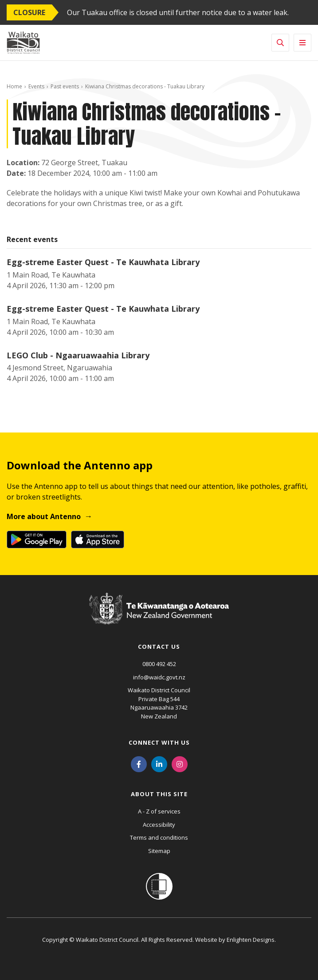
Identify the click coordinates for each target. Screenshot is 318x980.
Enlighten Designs (251, 940)
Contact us (159, 647)
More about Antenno (44, 516)
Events (36, 86)
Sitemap (159, 851)
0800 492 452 (159, 664)
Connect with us (159, 742)
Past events (65, 86)
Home (14, 86)
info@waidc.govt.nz (159, 677)
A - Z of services (159, 811)
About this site (159, 794)
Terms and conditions (159, 837)
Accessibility (159, 825)
